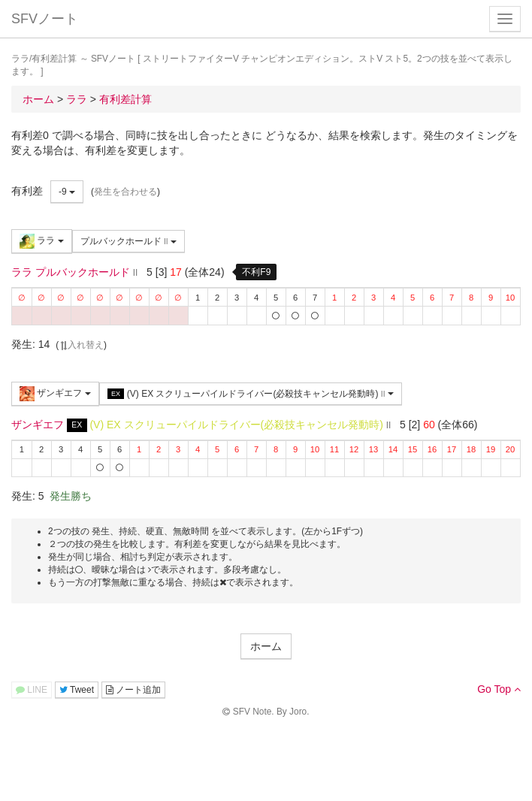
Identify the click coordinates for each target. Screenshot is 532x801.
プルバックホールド (128, 241)
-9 (67, 192)
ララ (42, 241)
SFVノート (45, 19)
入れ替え (81, 345)
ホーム (266, 646)
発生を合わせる (125, 192)
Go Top (499, 689)
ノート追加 (133, 690)
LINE (32, 690)
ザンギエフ (55, 394)
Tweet (77, 690)
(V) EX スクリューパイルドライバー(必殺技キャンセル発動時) (251, 394)
